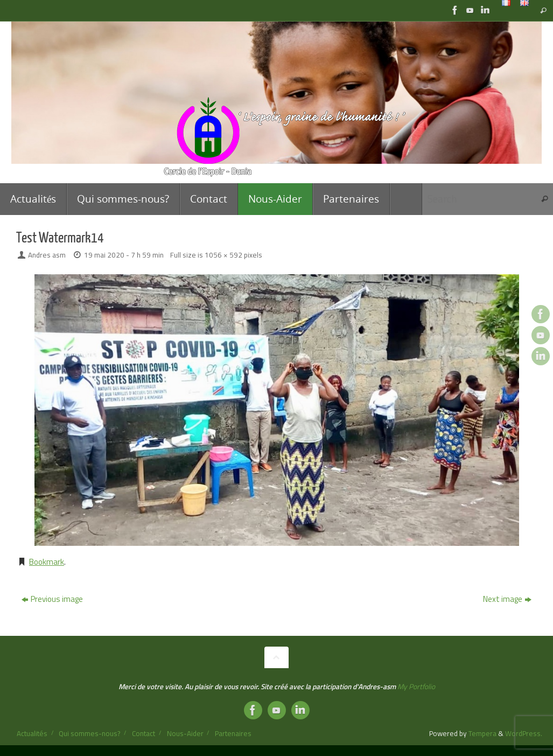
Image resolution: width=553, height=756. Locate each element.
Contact (143, 733)
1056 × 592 (223, 255)
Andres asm (47, 255)
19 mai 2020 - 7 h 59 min (124, 255)
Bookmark (47, 562)
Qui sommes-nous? (89, 733)
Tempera (482, 733)
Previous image (52, 599)
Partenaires (233, 733)
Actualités (32, 733)
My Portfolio (416, 686)
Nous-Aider (185, 733)
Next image (507, 599)
